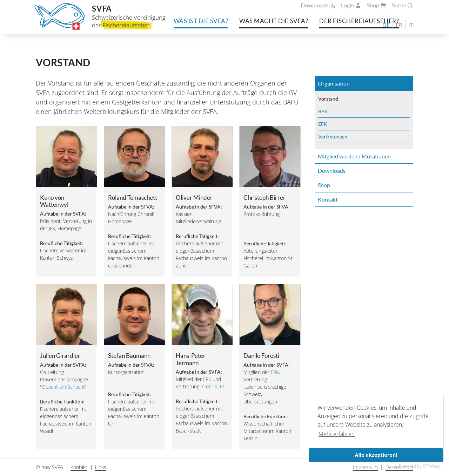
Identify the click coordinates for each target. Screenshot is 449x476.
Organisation (334, 83)
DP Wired (432, 466)
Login (351, 5)
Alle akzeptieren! (376, 455)
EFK (207, 379)
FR (399, 25)
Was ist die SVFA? (201, 21)
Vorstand (328, 99)
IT (411, 25)
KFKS (220, 386)
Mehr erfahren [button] (337, 434)
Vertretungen (333, 137)
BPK (323, 111)
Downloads (318, 5)
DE (386, 25)
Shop (377, 5)
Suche (403, 5)
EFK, (275, 372)
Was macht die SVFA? (274, 21)
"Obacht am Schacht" (63, 387)
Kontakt (328, 199)
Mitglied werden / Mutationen (354, 156)
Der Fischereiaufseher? (359, 21)
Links (101, 467)
